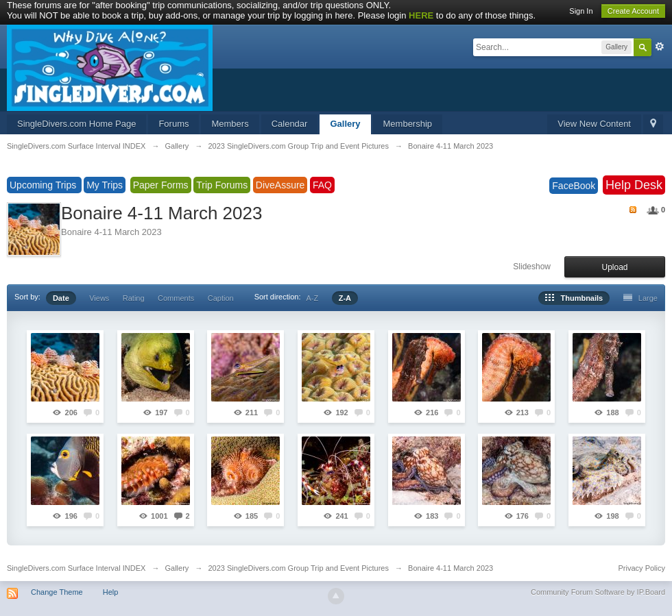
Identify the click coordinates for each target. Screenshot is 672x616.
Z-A (345, 298)
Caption (221, 298)
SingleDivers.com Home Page (76, 124)
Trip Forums (222, 185)
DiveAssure (280, 185)
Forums (173, 124)
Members (230, 124)
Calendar (290, 124)
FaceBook (574, 186)
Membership (408, 124)
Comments (176, 298)
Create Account (633, 11)
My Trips (105, 185)
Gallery (345, 124)
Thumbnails (574, 298)
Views (99, 298)
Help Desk (634, 185)
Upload (614, 267)
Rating (134, 298)
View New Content (594, 124)
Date (61, 298)
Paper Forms (161, 185)
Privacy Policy (642, 568)
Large (640, 298)
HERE (421, 15)
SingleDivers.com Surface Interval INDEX (76, 568)
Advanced (660, 47)
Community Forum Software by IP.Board (598, 592)
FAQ (322, 185)
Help (111, 592)
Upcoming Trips (44, 185)
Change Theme (57, 592)
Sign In (581, 11)
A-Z (313, 298)
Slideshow (532, 267)
